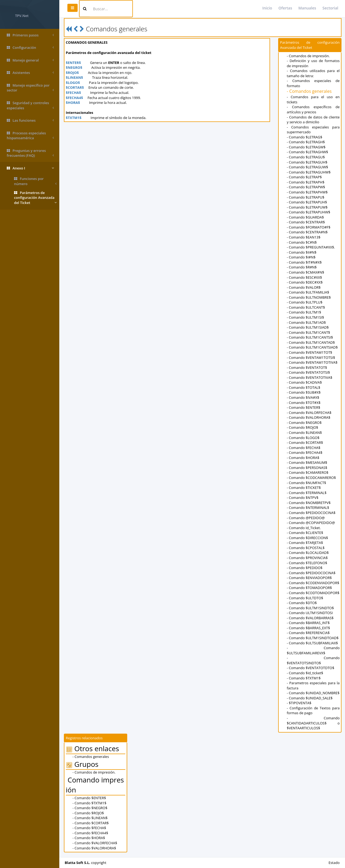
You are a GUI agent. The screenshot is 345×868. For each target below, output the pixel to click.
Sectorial (330, 8)
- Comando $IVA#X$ (303, 397)
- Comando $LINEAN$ (304, 433)
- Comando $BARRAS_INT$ (308, 623)
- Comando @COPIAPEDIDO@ (311, 523)
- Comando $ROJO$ (303, 427)
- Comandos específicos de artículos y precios (313, 109)
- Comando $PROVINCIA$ (307, 558)
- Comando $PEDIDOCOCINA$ (311, 513)
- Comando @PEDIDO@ (306, 518)
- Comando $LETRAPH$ (306, 182)
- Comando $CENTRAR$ (306, 222)
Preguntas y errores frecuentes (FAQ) (30, 153)
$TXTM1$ (74, 118)
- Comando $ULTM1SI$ (305, 317)
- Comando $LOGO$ (303, 438)
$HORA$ (73, 103)
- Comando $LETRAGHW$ (307, 152)
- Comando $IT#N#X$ (304, 262)
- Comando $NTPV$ (303, 498)
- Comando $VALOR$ (304, 287)
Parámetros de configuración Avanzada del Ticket (35, 198)
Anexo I (30, 168)
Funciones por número (35, 181)
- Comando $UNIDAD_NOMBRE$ (313, 693)
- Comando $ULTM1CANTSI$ (310, 337)
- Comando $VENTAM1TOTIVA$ (312, 362)
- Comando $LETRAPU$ (306, 197)
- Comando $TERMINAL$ (307, 493)
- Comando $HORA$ (303, 458)
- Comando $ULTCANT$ (306, 307)
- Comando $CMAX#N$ (306, 272)
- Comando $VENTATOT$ (307, 367)
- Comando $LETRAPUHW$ (308, 212)
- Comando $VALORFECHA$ (309, 413)
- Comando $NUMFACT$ (306, 483)
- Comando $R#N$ (302, 267)
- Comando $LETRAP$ (304, 177)
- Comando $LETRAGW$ (306, 147)
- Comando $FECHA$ (304, 448)
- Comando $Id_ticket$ (305, 673)
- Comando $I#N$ (301, 257)
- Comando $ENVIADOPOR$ (309, 578)
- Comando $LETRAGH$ (306, 142)
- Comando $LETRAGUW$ (307, 167)
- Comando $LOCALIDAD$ (308, 553)
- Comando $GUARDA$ (305, 217)
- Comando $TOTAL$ (303, 387)
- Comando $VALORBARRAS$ (310, 618)
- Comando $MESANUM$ (307, 462)
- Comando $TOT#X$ (304, 403)
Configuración (30, 48)
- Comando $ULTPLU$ (305, 302)
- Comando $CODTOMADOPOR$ (313, 593)
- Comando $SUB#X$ (304, 392)
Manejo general (30, 60)
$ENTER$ (73, 63)
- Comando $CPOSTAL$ (306, 548)
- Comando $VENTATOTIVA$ (310, 377)
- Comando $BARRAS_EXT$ (308, 628)
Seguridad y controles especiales (30, 105)
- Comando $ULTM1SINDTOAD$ (313, 638)
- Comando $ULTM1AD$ (306, 322)
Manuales (307, 8)
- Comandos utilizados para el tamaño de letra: (313, 73)
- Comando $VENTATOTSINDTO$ (313, 660)
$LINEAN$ (74, 77)
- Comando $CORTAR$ (305, 442)
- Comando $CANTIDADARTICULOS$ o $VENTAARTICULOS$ (313, 723)
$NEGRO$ (74, 67)
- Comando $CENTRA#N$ (307, 232)
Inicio (267, 8)
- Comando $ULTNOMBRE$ (309, 297)
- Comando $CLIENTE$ (305, 533)
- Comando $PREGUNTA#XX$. (311, 247)
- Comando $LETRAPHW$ (307, 192)
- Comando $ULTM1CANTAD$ (311, 342)
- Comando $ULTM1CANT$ (308, 332)
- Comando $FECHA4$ (305, 452)
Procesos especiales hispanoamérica (30, 136)
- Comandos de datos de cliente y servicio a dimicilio (313, 120)
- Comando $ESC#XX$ (304, 277)
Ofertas (285, 8)
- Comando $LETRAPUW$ (307, 207)
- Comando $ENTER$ (303, 407)
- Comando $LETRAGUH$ (307, 162)
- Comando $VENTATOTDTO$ (310, 668)
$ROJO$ (72, 73)
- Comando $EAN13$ (304, 237)
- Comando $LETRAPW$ (306, 187)
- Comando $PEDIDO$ (305, 568)
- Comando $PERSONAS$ (307, 468)
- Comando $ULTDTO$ (305, 598)
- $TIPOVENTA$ (299, 703)
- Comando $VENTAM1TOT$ (310, 352)
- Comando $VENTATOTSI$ (308, 372)
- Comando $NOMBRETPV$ (309, 503)
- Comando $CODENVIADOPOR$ (313, 583)
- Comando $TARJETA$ (305, 543)
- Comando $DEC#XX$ (305, 282)
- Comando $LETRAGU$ (306, 157)
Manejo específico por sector (30, 88)
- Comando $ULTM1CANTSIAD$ (312, 347)
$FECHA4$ (74, 98)
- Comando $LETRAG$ (305, 137)
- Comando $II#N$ (302, 252)
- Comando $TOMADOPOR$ (309, 588)
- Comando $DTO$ (302, 603)
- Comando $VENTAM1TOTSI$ (311, 358)
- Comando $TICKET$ (304, 488)
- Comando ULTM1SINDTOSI (310, 613)
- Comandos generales (309, 91)
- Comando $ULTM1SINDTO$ (310, 608)
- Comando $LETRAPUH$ (307, 202)
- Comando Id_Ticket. (304, 528)
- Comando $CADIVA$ (304, 382)
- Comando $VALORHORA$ (309, 417)
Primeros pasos (30, 35)
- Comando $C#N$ (302, 242)
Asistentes (30, 73)
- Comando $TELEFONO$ (307, 563)
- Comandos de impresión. (308, 56)
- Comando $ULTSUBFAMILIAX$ (312, 643)
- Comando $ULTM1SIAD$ (308, 327)
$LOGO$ (73, 83)
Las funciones (30, 120)
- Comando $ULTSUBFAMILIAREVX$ (313, 650)
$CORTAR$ (75, 87)
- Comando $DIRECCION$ (307, 538)
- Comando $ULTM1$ (304, 312)
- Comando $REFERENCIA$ (308, 633)
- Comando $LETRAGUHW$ (309, 172)
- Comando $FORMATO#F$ (309, 227)
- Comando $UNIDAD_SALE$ (310, 698)
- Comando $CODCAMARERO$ (311, 478)
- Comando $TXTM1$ (304, 678)
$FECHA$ (73, 93)
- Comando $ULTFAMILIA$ (308, 292)
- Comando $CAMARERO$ (308, 472)
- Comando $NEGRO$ (304, 423)
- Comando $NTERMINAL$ (308, 508)
